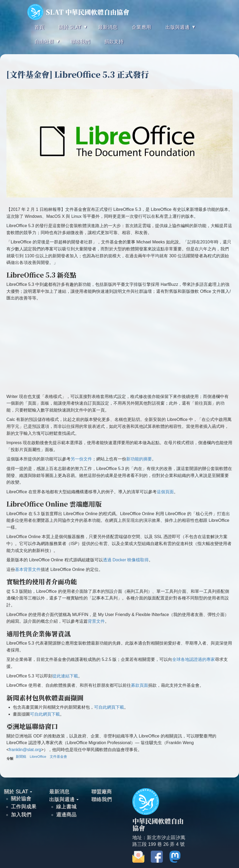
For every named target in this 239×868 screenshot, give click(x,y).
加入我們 (21, 814)
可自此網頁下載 (109, 707)
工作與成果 (24, 806)
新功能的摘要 (139, 459)
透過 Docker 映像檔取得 (126, 560)
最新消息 (59, 791)
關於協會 (21, 798)
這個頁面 (165, 492)
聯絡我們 (102, 799)
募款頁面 (140, 685)
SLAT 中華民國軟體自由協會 (78, 12)
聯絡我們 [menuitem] (80, 42)
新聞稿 (21, 757)
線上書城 (66, 806)
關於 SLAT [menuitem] (69, 29)
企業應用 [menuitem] (141, 27)
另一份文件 (81, 459)
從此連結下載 (65, 676)
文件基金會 (58, 757)
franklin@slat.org (25, 750)
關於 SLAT (18, 791)
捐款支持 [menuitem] (114, 42)
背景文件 (96, 621)
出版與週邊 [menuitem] (177, 29)
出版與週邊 (64, 799)
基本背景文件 (28, 569)
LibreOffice (38, 757)
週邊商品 (66, 814)
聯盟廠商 (102, 791)
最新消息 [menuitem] (108, 27)
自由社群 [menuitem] (44, 44)
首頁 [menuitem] (39, 27)
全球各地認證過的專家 (194, 659)
